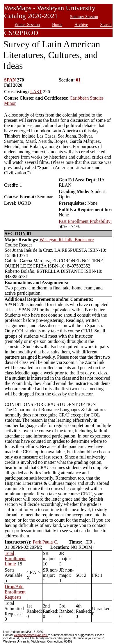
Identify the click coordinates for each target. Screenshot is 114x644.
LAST (36, 92)
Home (57, 25)
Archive (81, 25)
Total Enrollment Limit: (15, 559)
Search (106, 25)
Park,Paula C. (45, 542)
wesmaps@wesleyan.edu (31, 635)
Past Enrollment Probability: (85, 221)
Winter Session (27, 25)
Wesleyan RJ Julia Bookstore (67, 240)
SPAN (10, 80)
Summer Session (84, 17)
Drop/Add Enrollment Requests (15, 592)
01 (78, 80)
